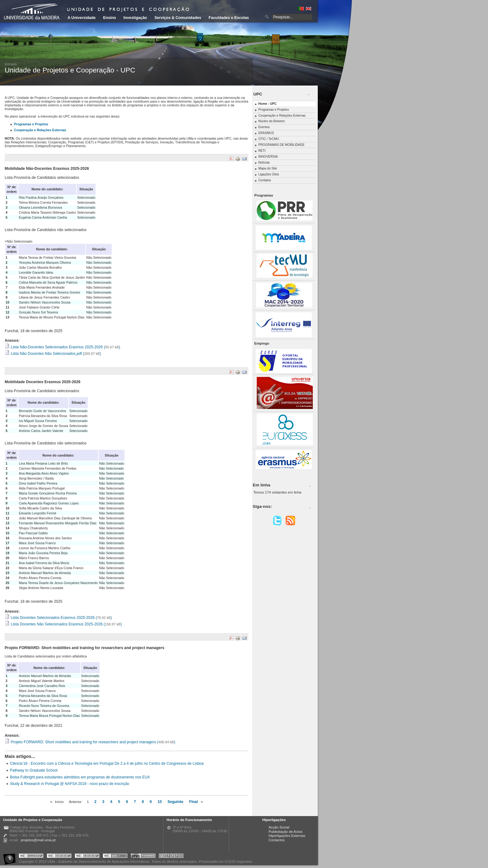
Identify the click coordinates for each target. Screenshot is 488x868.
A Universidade (82, 18)
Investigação (135, 18)
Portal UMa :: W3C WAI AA (115, 857)
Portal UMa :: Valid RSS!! (87, 857)
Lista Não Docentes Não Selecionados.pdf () (53, 354)
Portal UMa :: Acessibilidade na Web (11, 857)
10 (160, 802)
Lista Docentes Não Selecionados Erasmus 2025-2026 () (63, 624)
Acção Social (279, 827)
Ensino (110, 18)
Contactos (277, 840)
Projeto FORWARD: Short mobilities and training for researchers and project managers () (90, 742)
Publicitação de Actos (286, 832)
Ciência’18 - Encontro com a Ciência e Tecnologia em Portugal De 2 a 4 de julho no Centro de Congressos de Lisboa (107, 764)
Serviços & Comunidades (178, 18)
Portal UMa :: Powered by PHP (143, 857)
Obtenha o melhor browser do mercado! (171, 857)
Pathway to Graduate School (34, 770)
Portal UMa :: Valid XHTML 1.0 (31, 857)
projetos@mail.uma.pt (38, 840)
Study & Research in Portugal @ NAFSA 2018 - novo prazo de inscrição (70, 784)
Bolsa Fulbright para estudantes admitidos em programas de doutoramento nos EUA (80, 777)
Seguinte (175, 802)
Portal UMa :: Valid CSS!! (59, 857)
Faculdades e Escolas (229, 18)
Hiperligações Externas (287, 836)
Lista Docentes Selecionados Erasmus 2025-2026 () (58, 618)
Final (194, 802)
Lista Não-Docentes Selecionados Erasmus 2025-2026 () (62, 347)
